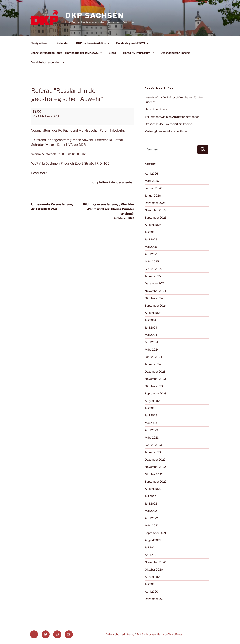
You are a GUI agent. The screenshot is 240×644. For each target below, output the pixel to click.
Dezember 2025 (155, 203)
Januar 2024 (153, 364)
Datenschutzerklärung (175, 53)
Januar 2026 (153, 195)
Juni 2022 (151, 503)
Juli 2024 (151, 320)
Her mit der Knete (156, 109)
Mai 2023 (151, 423)
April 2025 (151, 254)
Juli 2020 (151, 584)
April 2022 (151, 518)
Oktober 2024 (154, 298)
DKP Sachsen (95, 15)
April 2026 (151, 174)
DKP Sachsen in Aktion (93, 43)
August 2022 (153, 489)
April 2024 (151, 342)
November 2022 (155, 467)
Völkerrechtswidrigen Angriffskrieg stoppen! (172, 117)
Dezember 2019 (155, 599)
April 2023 (151, 430)
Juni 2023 (151, 415)
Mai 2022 (151, 511)
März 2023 (152, 438)
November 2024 (155, 291)
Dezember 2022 (155, 460)
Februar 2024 (153, 357)
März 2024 (152, 349)
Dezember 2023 (155, 371)
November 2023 (155, 379)
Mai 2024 (151, 335)
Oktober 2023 (154, 386)
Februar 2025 (153, 269)
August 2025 (153, 225)
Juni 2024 (151, 327)
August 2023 (153, 401)
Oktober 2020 (154, 570)
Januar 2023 (153, 452)
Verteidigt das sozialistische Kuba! (166, 131)
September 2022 (156, 481)
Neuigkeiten (40, 43)
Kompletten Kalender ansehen (112, 182)
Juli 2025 (151, 232)
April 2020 (152, 592)
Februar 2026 (153, 188)
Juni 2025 (151, 239)
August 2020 (153, 577)
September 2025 (156, 217)
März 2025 (152, 261)
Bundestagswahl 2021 (133, 43)
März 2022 (152, 525)
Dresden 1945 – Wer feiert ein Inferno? (169, 124)
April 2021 (151, 555)
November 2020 (155, 562)
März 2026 (152, 181)
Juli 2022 (150, 496)
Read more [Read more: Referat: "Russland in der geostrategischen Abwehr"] (39, 173)
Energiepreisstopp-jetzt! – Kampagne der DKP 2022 (67, 53)
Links (112, 53)
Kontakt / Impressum (139, 53)
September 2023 (156, 393)
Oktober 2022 (154, 474)
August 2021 (153, 540)
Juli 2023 (151, 408)
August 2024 (153, 313)
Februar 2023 (153, 445)
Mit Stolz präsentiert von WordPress (160, 634)
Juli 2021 (150, 547)
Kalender (63, 43)
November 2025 (155, 210)
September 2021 (155, 533)
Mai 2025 (151, 247)
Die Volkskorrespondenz (48, 62)
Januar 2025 (153, 276)
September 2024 (156, 306)
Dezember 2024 (155, 283)
